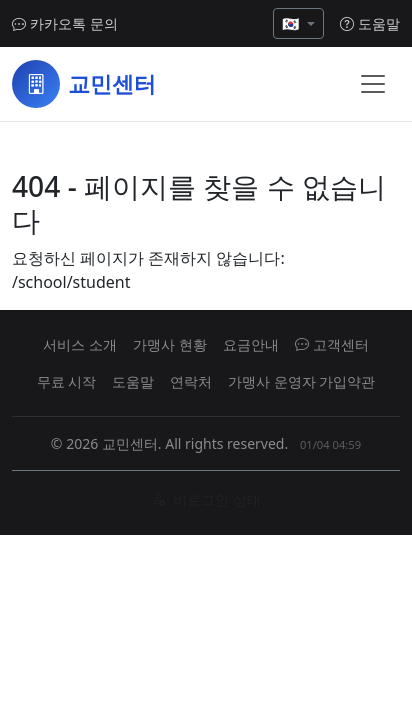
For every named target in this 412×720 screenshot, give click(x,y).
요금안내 (251, 344)
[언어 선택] (298, 23)
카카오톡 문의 (65, 23)
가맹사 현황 (170, 344)
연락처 (191, 381)
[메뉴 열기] (373, 84)
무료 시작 (67, 381)
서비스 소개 (80, 344)
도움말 (370, 23)
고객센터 (332, 344)
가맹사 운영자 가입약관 (301, 381)
